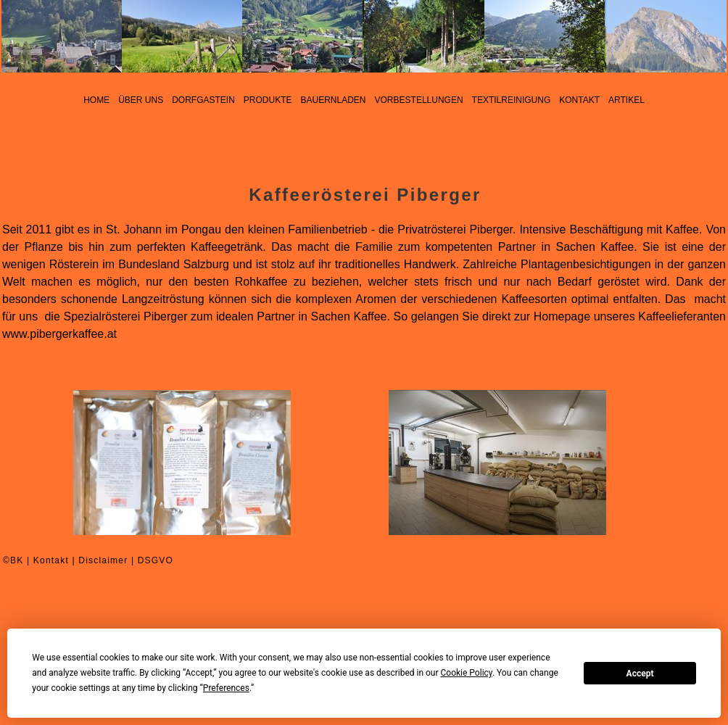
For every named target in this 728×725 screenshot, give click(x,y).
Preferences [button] (226, 688)
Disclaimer (103, 560)
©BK (13, 560)
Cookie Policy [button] (467, 673)
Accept (640, 674)
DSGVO (156, 560)
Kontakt (51, 560)
